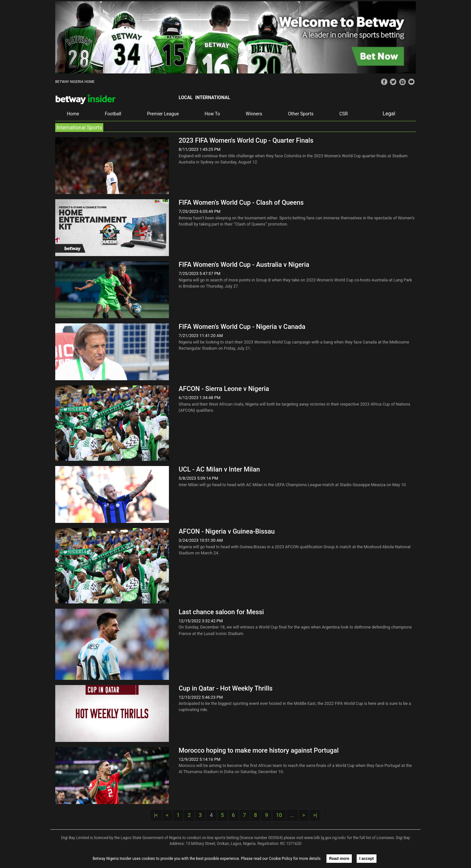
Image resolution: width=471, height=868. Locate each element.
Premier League (163, 114)
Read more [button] (339, 859)
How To (212, 114)
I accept (367, 859)
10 (279, 815)
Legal (389, 114)
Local (186, 97)
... (292, 815)
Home (73, 114)
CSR (344, 114)
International (213, 97)
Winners (254, 114)
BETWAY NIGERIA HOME (75, 82)
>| (315, 815)
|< (156, 815)
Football (113, 114)
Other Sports (301, 114)
